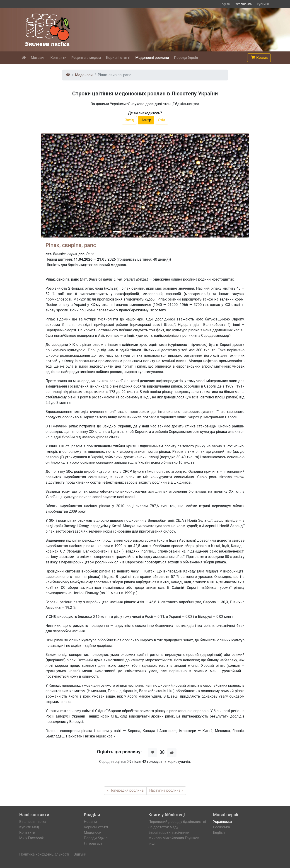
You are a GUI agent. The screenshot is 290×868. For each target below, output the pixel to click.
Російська (221, 827)
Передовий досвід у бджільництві (177, 822)
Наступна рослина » (166, 790)
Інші (152, 843)
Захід (129, 120)
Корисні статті (96, 827)
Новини (90, 822)
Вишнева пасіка (33, 822)
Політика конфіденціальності (44, 854)
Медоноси (84, 75)
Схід (162, 120)
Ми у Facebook (31, 838)
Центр (146, 120)
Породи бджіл (96, 838)
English (225, 4)
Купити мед (29, 827)
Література (93, 843)
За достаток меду (163, 827)
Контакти (27, 833)
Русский (263, 4)
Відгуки (80, 854)
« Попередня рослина (125, 790)
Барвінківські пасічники (169, 833)
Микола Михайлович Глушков (174, 838)
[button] (259, 58)
